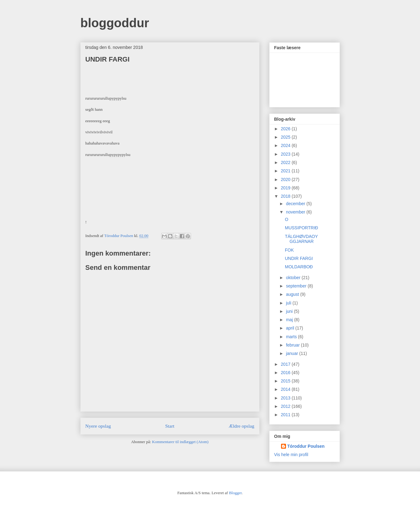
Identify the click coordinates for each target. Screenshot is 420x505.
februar (293, 345)
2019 (286, 188)
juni (290, 311)
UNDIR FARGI (299, 258)
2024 (286, 145)
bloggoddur (115, 23)
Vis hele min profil (291, 455)
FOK (289, 250)
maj (290, 320)
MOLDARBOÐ (299, 267)
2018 (286, 196)
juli (289, 303)
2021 (286, 171)
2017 (286, 364)
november (296, 212)
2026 (286, 129)
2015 (286, 381)
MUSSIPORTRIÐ (301, 228)
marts (292, 337)
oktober (294, 278)
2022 (286, 162)
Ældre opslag (242, 426)
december (296, 204)
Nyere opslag (98, 426)
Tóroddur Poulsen (306, 446)
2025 (286, 137)
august (293, 294)
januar (293, 353)
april (291, 328)
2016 (286, 373)
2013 (286, 398)
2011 (286, 415)
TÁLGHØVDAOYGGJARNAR (301, 239)
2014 (286, 389)
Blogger (235, 493)
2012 (286, 406)
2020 (286, 179)
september (297, 286)
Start (170, 426)
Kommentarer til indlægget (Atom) (180, 442)
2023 (286, 154)
